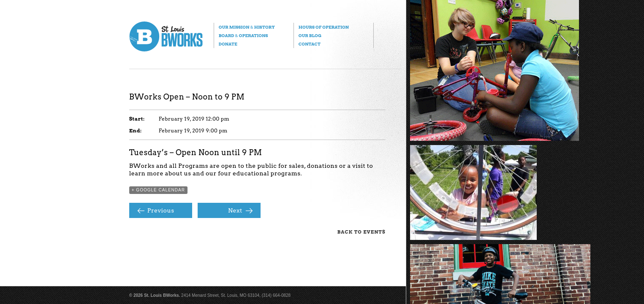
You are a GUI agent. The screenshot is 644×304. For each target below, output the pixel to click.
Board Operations (243, 35)
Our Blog (310, 35)
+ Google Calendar (158, 190)
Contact (310, 44)
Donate (228, 44)
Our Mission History (247, 27)
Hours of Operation (324, 27)
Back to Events (361, 232)
